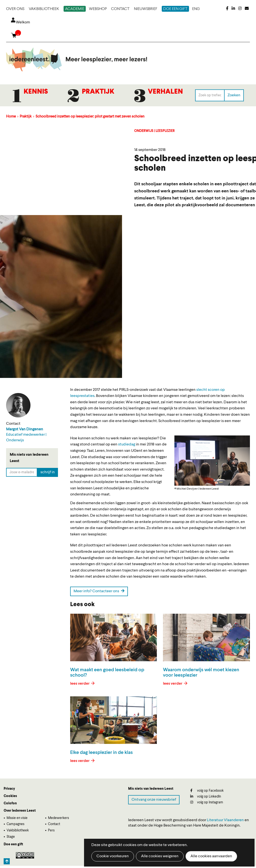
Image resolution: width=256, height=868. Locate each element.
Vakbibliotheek (44, 9)
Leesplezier (165, 131)
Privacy (9, 789)
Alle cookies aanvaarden (211, 856)
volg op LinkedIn (206, 796)
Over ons (15, 9)
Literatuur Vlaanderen (225, 820)
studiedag (127, 444)
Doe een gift (175, 9)
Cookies (10, 796)
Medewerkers (58, 818)
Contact (120, 9)
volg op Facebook (207, 791)
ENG (196, 9)
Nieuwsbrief (146, 9)
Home (11, 117)
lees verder (80, 684)
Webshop (98, 9)
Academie (75, 9)
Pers (51, 830)
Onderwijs (144, 131)
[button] (212, 461)
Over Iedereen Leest (20, 811)
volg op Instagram (207, 802)
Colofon (10, 803)
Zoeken (234, 95)
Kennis (36, 92)
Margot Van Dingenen (25, 429)
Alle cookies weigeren (160, 856)
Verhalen (165, 92)
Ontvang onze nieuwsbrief (154, 800)
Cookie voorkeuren (113, 856)
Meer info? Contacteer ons (99, 591)
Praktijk (98, 92)
